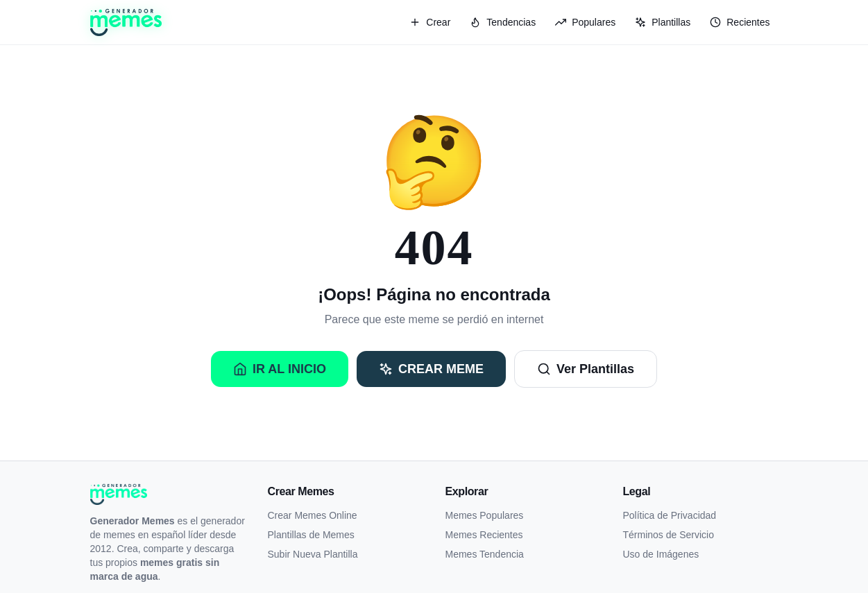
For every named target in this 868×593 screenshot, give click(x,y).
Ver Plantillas (586, 369)
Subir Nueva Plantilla (313, 554)
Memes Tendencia (485, 554)
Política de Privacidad (670, 515)
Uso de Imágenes (661, 554)
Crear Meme (431, 369)
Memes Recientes (484, 535)
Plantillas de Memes (311, 535)
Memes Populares (485, 515)
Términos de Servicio (669, 535)
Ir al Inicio (280, 369)
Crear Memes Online (313, 515)
